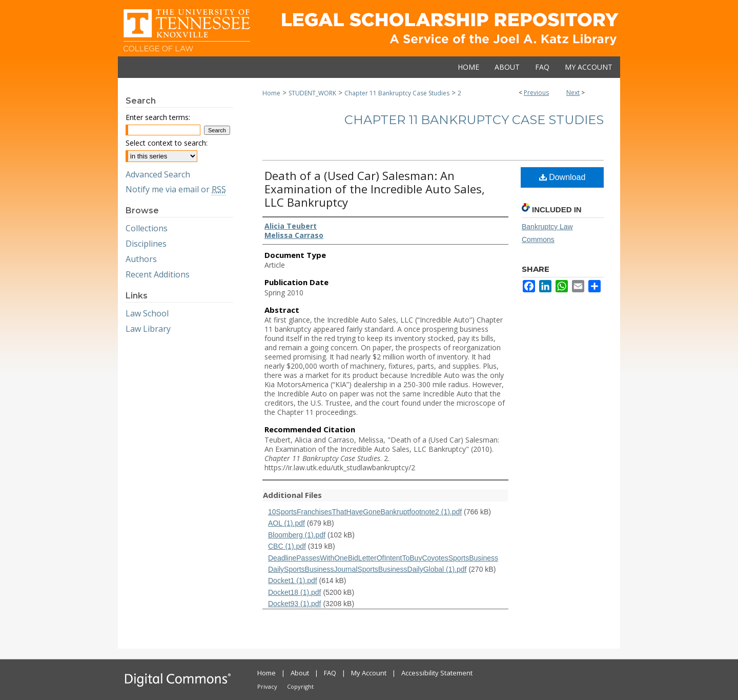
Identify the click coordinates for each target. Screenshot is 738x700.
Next (573, 93)
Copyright (300, 686)
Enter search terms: (158, 117)
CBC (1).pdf (287, 546)
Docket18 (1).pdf (295, 592)
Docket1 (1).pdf (293, 581)
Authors (141, 259)
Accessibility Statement (437, 673)
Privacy (267, 686)
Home (271, 93)
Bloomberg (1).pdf (297, 535)
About (300, 673)
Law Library (148, 329)
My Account (369, 673)
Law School (147, 313)
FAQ (330, 673)
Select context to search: (167, 143)
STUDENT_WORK (312, 93)
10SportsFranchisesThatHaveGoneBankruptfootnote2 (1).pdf (365, 512)
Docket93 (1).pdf (295, 604)
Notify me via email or (176, 189)
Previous (536, 93)
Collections (147, 228)
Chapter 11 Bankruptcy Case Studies (397, 93)
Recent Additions (158, 274)
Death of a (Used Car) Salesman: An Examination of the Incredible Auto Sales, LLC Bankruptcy (375, 189)
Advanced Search (158, 174)
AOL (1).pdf (286, 523)
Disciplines (146, 244)
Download (562, 177)
